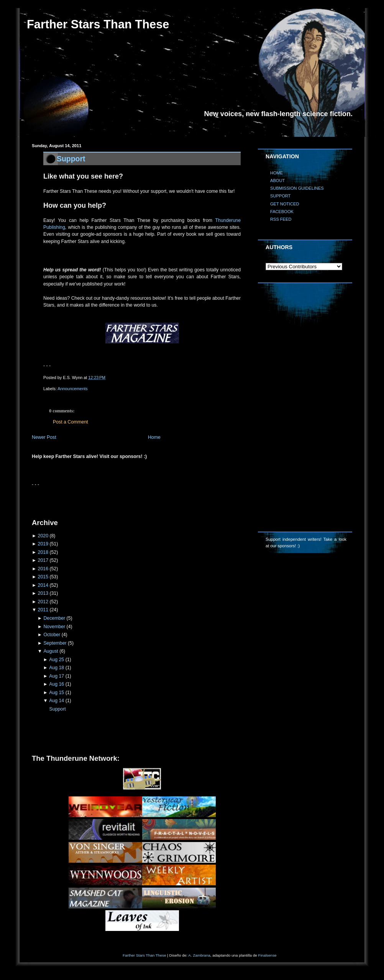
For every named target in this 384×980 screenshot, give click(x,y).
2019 (43, 544)
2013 (43, 593)
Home (154, 437)
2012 (43, 602)
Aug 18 (57, 668)
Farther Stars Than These (98, 24)
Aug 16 (57, 684)
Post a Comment (71, 422)
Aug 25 (57, 660)
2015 (43, 577)
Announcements (72, 389)
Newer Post (44, 437)
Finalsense (267, 955)
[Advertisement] (121, 500)
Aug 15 (57, 693)
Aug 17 (57, 676)
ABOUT (277, 181)
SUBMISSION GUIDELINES (297, 188)
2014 (43, 585)
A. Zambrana (199, 955)
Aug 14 (57, 701)
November (54, 627)
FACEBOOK (282, 212)
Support (71, 159)
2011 (43, 610)
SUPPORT (280, 196)
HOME (277, 173)
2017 (43, 560)
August (51, 651)
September (55, 643)
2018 (43, 552)
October (52, 635)
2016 (43, 569)
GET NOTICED (285, 204)
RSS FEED (281, 219)
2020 (43, 536)
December (54, 618)
